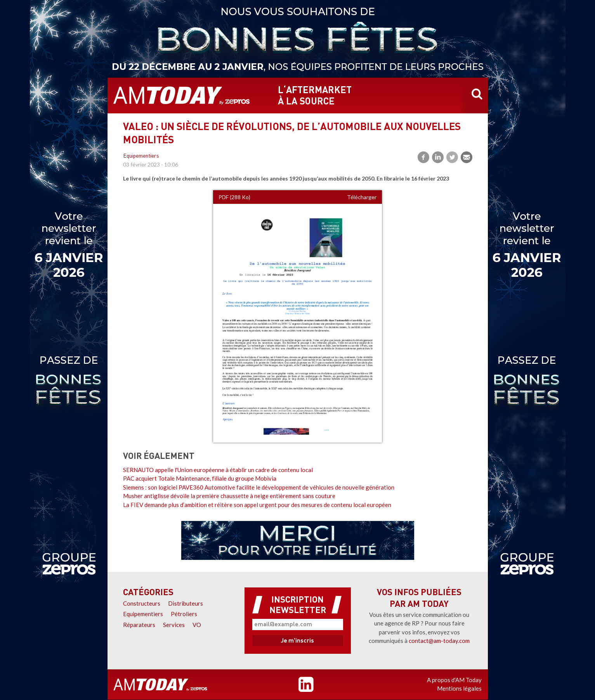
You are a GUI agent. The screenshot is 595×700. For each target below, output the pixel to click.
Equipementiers (141, 156)
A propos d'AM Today (454, 680)
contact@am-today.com (439, 641)
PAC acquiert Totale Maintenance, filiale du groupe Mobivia (200, 478)
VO (197, 625)
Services (174, 625)
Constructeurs (142, 603)
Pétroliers (184, 614)
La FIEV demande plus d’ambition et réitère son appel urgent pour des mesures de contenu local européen (257, 505)
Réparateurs (139, 625)
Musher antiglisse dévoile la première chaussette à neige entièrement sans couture (229, 496)
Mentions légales (459, 688)
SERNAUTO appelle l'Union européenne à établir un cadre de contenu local (218, 470)
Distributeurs (186, 603)
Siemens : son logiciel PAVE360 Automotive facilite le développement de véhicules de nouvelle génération (259, 487)
